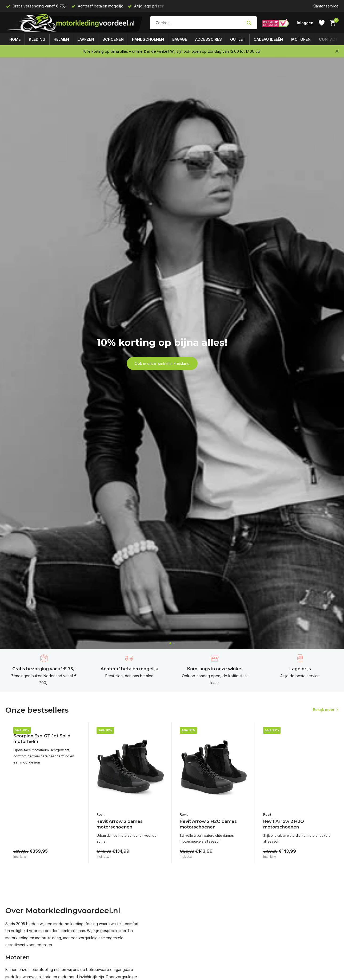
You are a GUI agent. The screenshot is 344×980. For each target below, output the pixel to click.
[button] (170, 643)
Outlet (238, 39)
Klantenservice (326, 6)
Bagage (180, 39)
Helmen (61, 39)
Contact (328, 39)
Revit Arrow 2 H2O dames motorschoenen (208, 824)
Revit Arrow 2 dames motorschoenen (120, 824)
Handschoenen (148, 39)
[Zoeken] (203, 23)
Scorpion (20, 729)
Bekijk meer (324, 710)
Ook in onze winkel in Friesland (162, 363)
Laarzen (86, 39)
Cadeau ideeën (268, 39)
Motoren (301, 39)
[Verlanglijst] (322, 23)
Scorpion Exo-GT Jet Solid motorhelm (42, 739)
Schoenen (113, 39)
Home (15, 39)
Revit (101, 814)
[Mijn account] (305, 23)
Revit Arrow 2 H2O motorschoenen (284, 824)
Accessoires (209, 39)
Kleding (37, 39)
